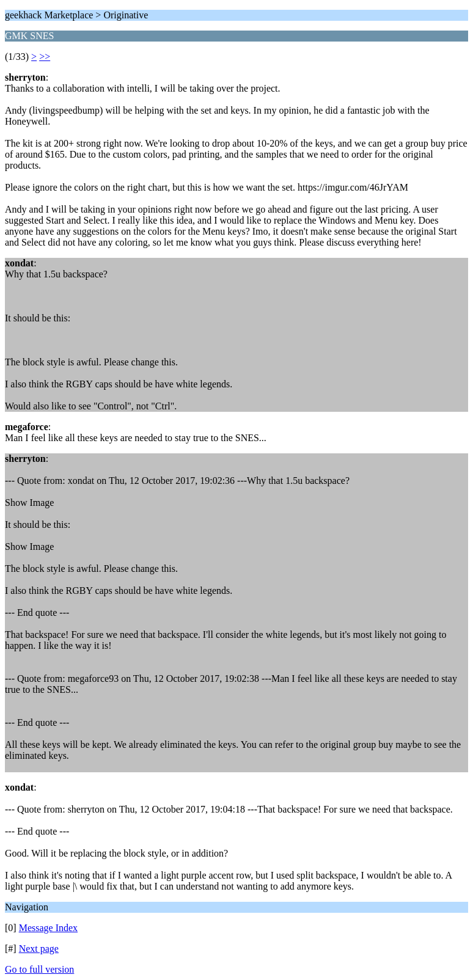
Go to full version (39, 969)
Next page (39, 949)
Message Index (48, 928)
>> (45, 57)
